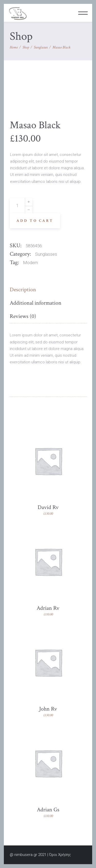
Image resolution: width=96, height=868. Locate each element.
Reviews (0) (23, 316)
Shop (26, 47)
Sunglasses (41, 47)
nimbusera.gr (26, 855)
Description (23, 290)
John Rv (48, 709)
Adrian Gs (48, 810)
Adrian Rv (48, 608)
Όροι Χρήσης (60, 855)
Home (14, 47)
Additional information (36, 303)
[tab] (24, 290)
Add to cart (35, 221)
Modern (30, 263)
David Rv (48, 507)
